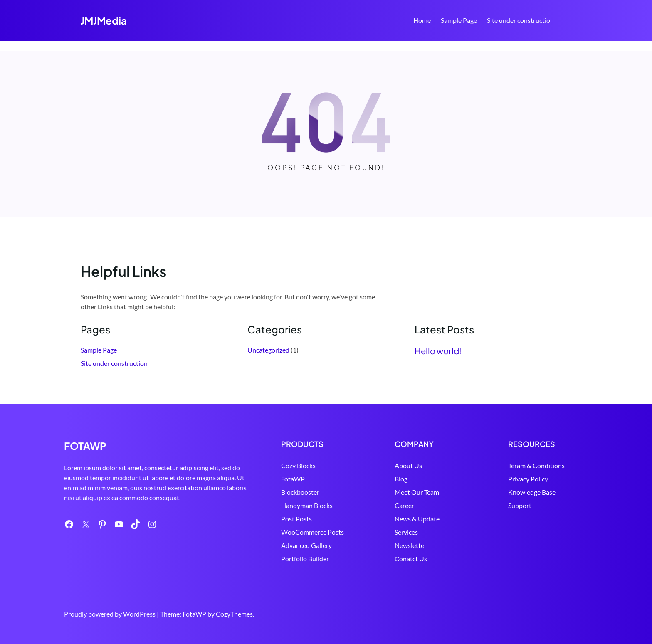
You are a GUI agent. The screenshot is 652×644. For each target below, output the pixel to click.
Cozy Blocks (298, 465)
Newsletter (411, 545)
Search (568, 21)
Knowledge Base (532, 492)
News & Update (417, 519)
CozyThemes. (235, 614)
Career (404, 505)
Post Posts (296, 519)
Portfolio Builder (305, 559)
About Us (408, 465)
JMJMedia (104, 20)
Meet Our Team (417, 492)
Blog (401, 479)
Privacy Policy (528, 479)
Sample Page (459, 20)
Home (422, 20)
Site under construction (520, 20)
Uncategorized (268, 350)
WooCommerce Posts (312, 532)
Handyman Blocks (307, 505)
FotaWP (293, 479)
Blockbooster (300, 492)
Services (406, 532)
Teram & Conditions (536, 465)
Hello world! (438, 351)
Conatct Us (411, 559)
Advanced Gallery (306, 545)
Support (520, 505)
